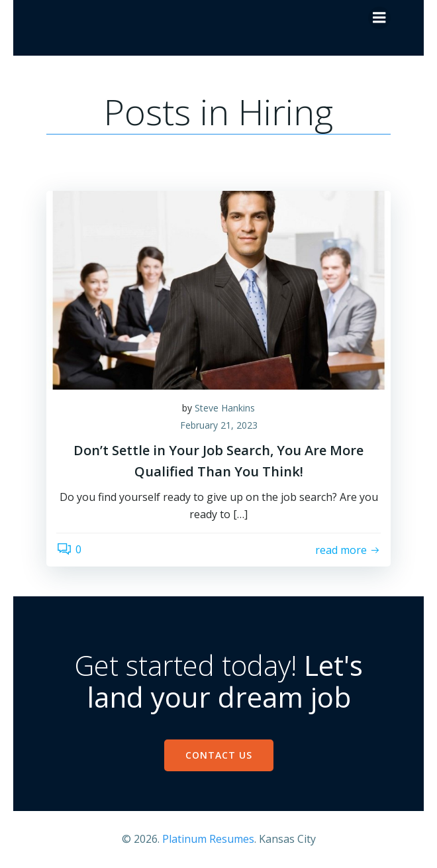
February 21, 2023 (219, 425)
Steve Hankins (225, 408)
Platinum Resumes (208, 839)
